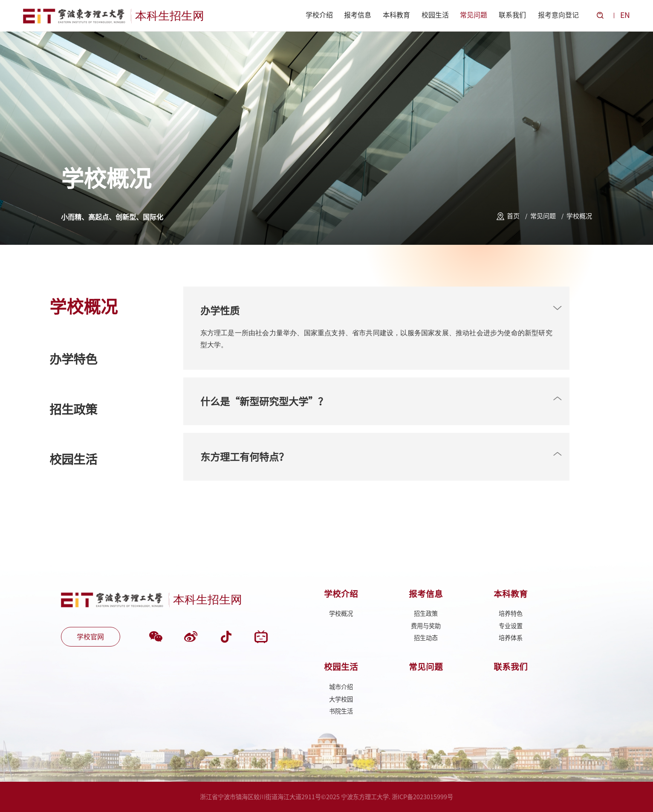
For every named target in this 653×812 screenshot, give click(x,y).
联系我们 (512, 15)
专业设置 (511, 626)
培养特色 (511, 613)
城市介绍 (341, 687)
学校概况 (579, 216)
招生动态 (426, 638)
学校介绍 (319, 15)
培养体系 (511, 638)
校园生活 (435, 15)
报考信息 (358, 15)
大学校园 (341, 699)
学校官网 (90, 637)
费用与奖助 (426, 626)
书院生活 (341, 711)
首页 (513, 216)
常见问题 (474, 15)
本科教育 (396, 15)
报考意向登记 (558, 15)
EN (625, 15)
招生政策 (426, 613)
